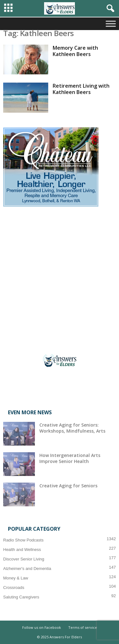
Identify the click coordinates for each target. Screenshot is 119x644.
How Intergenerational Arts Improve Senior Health (70, 458)
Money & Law (16, 578)
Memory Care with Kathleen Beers (75, 51)
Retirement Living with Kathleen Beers (81, 89)
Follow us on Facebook (42, 627)
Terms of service (83, 627)
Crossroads (14, 588)
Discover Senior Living (24, 559)
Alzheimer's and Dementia (27, 569)
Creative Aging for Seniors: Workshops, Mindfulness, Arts (72, 428)
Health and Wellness (22, 550)
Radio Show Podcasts (23, 540)
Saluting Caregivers (21, 597)
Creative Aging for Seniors (68, 486)
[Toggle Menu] (111, 24)
